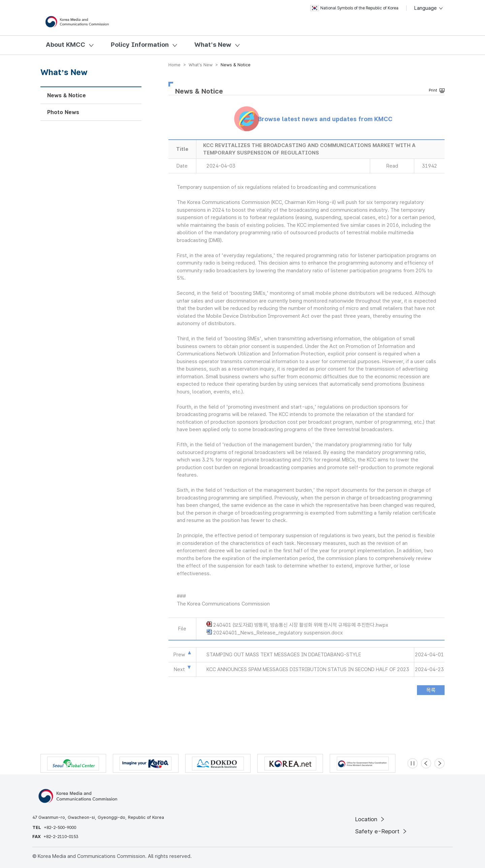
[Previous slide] (426, 763)
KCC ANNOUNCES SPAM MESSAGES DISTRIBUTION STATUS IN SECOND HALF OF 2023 (308, 669)
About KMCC (66, 45)
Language (429, 8)
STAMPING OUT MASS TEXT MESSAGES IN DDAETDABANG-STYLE (284, 655)
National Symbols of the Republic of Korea (354, 8)
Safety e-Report (381, 831)
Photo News (63, 112)
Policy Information (140, 45)
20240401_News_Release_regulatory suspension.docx (278, 633)
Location (370, 819)
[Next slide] (440, 763)
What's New (213, 45)
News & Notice (67, 95)
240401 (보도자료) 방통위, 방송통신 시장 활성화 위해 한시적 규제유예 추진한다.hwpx (301, 625)
